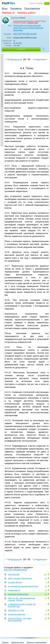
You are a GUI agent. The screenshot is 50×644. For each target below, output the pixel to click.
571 (45, 574)
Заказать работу (26, 13)
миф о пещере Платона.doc (20, 578)
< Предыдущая (13, 59)
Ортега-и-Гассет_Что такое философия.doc (20, 619)
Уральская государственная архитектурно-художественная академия (28, 28)
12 (46, 586)
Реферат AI (8, 13)
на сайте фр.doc (15, 582)
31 (46, 590)
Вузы (5, 8)
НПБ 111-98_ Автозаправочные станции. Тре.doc (21, 599)
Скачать (21, 49)
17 (46, 598)
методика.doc (14, 574)
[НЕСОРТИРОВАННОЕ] (25, 34)
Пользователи (32, 8)
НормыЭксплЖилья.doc (18, 594)
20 (46, 618)
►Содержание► (2, 100)
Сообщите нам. (33, 23)
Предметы (16, 8)
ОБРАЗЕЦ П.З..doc (16, 610)
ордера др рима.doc (17, 614)
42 (46, 578)
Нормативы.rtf (14, 590)
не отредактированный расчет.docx (23, 586)
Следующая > (41, 59)
